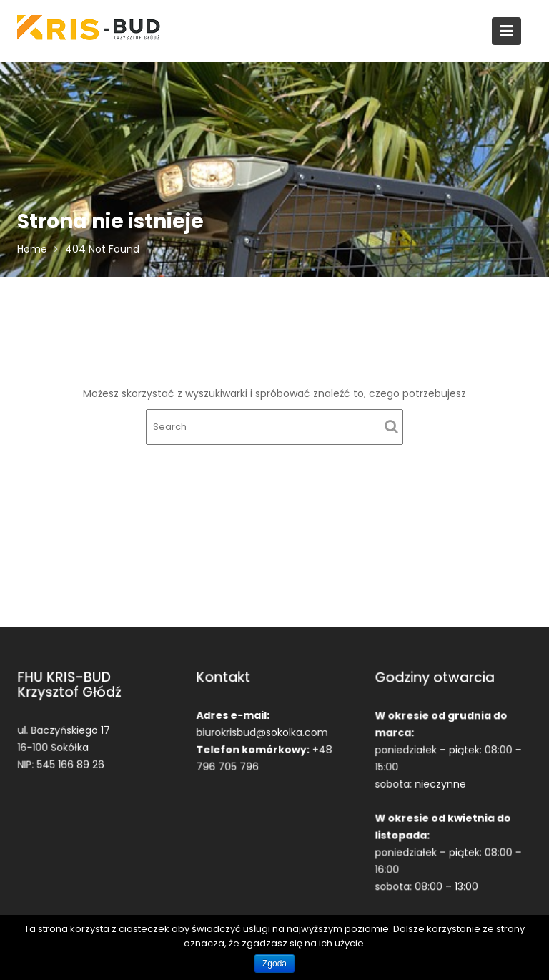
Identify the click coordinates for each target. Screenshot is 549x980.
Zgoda (274, 964)
